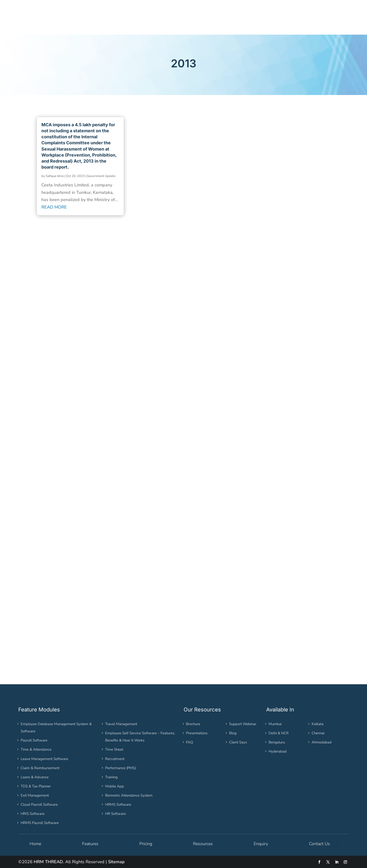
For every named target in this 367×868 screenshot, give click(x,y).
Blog (233, 733)
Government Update (101, 176)
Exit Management (35, 795)
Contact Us (319, 844)
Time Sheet (114, 749)
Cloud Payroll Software (39, 805)
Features (90, 844)
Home (35, 844)
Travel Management (121, 724)
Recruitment (115, 759)
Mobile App (115, 786)
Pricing (146, 844)
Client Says (238, 742)
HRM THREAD (48, 862)
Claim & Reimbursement (40, 768)
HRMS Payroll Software (40, 823)
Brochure (193, 724)
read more (54, 207)
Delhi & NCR (279, 733)
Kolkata (318, 724)
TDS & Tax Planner (36, 786)
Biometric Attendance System (129, 795)
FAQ (190, 742)
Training (111, 777)
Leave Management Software (44, 759)
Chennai (318, 733)
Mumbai (275, 724)
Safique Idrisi (55, 176)
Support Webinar (243, 724)
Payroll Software (34, 740)
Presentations (197, 733)
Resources (203, 844)
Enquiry (261, 844)
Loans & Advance (35, 777)
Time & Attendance (36, 749)
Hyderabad (278, 751)
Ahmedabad (322, 742)
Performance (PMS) (120, 768)
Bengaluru (277, 742)
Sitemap (116, 862)
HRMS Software (118, 805)
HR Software (116, 814)
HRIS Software (33, 814)
